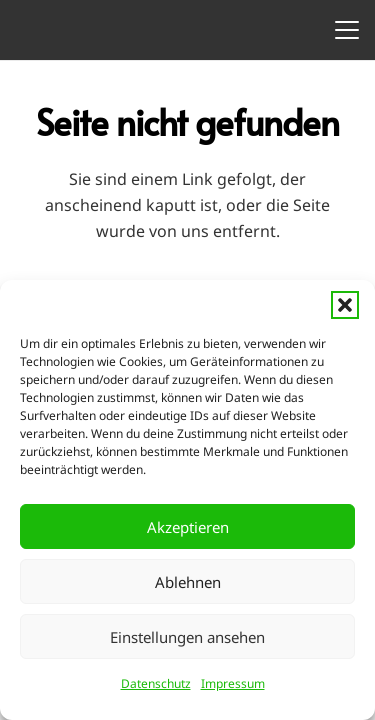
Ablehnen (188, 582)
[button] (345, 305)
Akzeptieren (188, 527)
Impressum (233, 683)
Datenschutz (156, 683)
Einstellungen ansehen (187, 637)
